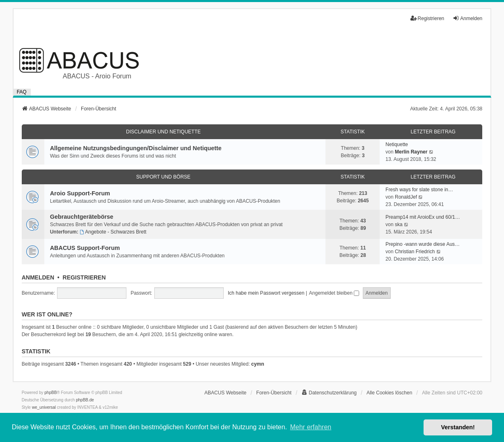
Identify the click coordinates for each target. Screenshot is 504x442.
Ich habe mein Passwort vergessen (266, 293)
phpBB (50, 393)
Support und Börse (163, 177)
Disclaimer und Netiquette (163, 132)
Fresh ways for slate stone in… (419, 190)
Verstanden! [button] (458, 427)
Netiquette (397, 144)
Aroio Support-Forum (80, 193)
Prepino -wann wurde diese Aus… (423, 244)
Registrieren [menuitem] (427, 18)
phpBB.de (85, 400)
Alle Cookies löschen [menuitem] (389, 393)
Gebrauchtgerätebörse (82, 217)
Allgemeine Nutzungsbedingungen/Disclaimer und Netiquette (136, 148)
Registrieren (84, 277)
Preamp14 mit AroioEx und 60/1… (423, 217)
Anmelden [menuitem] (467, 18)
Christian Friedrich (415, 252)
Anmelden (38, 277)
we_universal (44, 407)
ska (399, 224)
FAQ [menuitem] (22, 92)
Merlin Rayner (411, 152)
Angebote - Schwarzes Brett (113, 232)
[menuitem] (329, 393)
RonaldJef (406, 197)
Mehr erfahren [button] (311, 427)
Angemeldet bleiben (334, 293)
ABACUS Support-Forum (85, 248)
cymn (258, 364)
